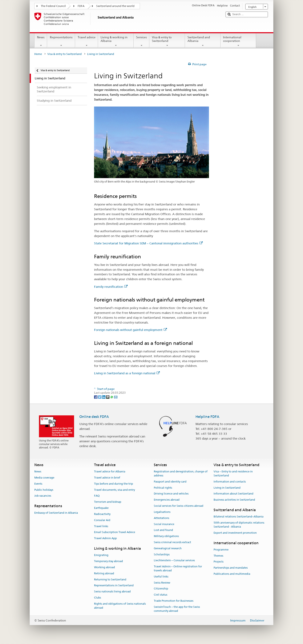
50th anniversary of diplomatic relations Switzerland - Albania (239, 525)
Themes (218, 556)
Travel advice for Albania (110, 471)
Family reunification (111, 287)
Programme (221, 550)
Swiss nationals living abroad (112, 591)
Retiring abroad (104, 573)
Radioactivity (102, 514)
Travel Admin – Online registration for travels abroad (178, 568)
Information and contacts (230, 482)
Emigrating (101, 555)
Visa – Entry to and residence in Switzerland (233, 473)
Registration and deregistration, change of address (181, 473)
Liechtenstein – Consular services (174, 561)
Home (38, 54)
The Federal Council (53, 6)
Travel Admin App (105, 538)
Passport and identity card (170, 482)
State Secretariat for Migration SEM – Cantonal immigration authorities (148, 243)
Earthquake (101, 508)
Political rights (163, 488)
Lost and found (163, 530)
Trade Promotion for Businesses (174, 601)
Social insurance (164, 524)
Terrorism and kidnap (108, 502)
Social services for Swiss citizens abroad (179, 506)
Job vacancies (43, 496)
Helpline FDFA (207, 417)
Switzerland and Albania (203, 41)
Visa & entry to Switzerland (167, 41)
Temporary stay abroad (108, 561)
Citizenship (161, 589)
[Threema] (108, 397)
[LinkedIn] (104, 397)
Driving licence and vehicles (171, 494)
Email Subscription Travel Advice (115, 532)
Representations (61, 41)
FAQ (97, 496)
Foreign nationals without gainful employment (130, 330)
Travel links (101, 526)
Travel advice (87, 41)
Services (142, 41)
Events (38, 484)
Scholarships (162, 554)
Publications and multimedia (232, 574)
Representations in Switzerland (114, 586)
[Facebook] (96, 397)
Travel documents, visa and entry (114, 490)
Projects (219, 562)
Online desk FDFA (94, 417)
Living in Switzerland (227, 488)
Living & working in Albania (116, 41)
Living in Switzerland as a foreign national (127, 373)
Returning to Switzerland (110, 579)
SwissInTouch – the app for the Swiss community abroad (177, 609)
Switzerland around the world (115, 6)
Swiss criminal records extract (172, 542)
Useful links (161, 577)
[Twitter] (100, 397)
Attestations (161, 518)
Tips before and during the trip (114, 484)
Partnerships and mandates (231, 568)
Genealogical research (168, 548)
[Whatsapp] (112, 397)
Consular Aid (102, 520)
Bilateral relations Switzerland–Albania (239, 517)
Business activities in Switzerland (234, 500)
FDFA (81, 6)
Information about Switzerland (233, 494)
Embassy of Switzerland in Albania (56, 513)
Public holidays (44, 490)
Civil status (161, 595)
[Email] (116, 397)
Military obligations (166, 536)
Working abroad (104, 567)
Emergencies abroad (167, 500)
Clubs (98, 598)
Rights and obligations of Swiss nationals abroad (120, 606)
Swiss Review (162, 583)
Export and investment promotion (235, 533)
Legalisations (162, 512)
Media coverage (44, 478)
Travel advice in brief (107, 478)
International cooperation (238, 41)
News (41, 41)
